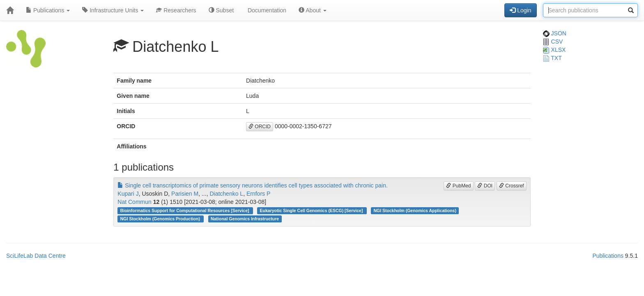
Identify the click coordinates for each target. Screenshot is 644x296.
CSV (553, 42)
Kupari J (128, 194)
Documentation (266, 10)
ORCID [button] (260, 127)
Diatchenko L (226, 194)
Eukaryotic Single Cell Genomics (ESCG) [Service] (312, 210)
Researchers (176, 10)
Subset (221, 10)
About (313, 10)
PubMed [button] (458, 186)
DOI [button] (485, 186)
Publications (48, 10)
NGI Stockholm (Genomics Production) (161, 219)
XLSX (554, 50)
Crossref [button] (512, 186)
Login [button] (520, 10)
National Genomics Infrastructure (245, 219)
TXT (552, 58)
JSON (555, 33)
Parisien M (185, 194)
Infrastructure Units (113, 10)
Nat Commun (134, 202)
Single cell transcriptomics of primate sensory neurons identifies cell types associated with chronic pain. (253, 185)
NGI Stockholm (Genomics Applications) (415, 210)
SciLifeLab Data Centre (36, 256)
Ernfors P (258, 194)
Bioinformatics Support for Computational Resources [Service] (185, 210)
